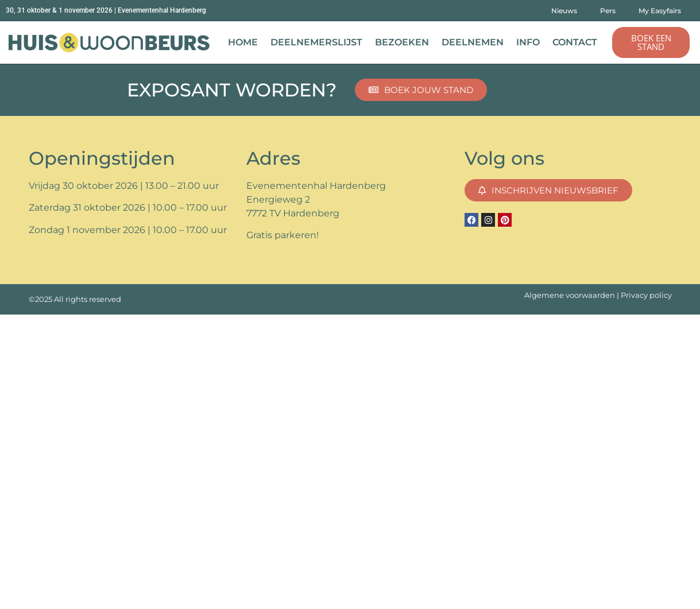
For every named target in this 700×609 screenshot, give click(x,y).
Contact (575, 42)
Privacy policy (646, 295)
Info (528, 42)
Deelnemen (473, 42)
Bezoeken (402, 42)
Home (243, 42)
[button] (651, 42)
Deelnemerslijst (316, 42)
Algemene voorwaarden (570, 295)
